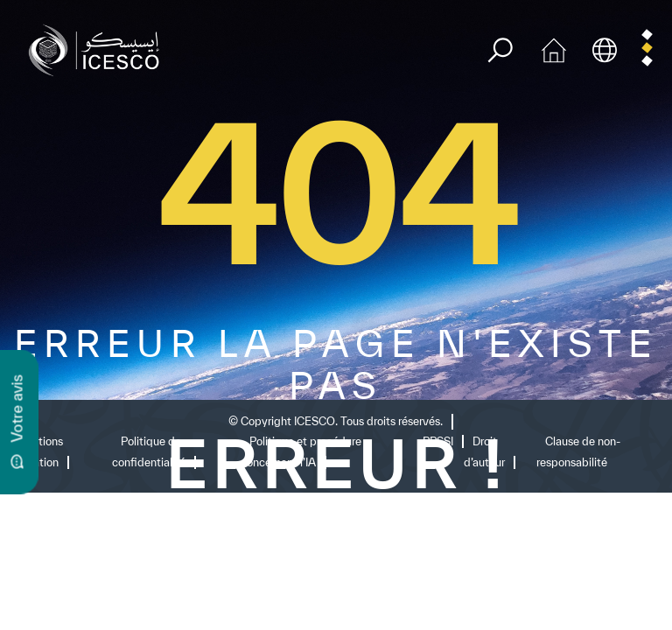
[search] (500, 50)
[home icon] (554, 49)
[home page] (98, 49)
